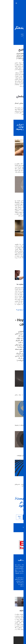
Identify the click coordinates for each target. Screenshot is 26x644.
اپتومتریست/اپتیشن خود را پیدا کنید (17, 517)
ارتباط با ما (6, 517)
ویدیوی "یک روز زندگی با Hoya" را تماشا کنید (14, 310)
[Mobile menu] (3, 3)
